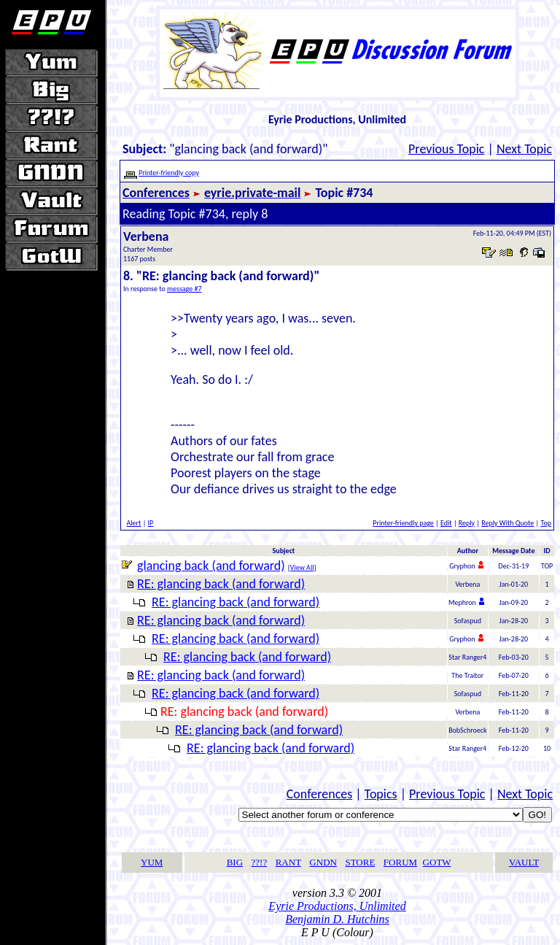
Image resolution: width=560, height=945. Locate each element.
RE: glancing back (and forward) (221, 584)
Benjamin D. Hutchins (337, 919)
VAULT (524, 862)
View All (302, 567)
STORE (360, 862)
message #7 (184, 289)
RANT (288, 862)
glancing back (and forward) (211, 566)
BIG (235, 862)
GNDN (323, 862)
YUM (152, 862)
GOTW (437, 862)
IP (151, 523)
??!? (260, 862)
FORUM (400, 862)
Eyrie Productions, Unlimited (337, 906)
